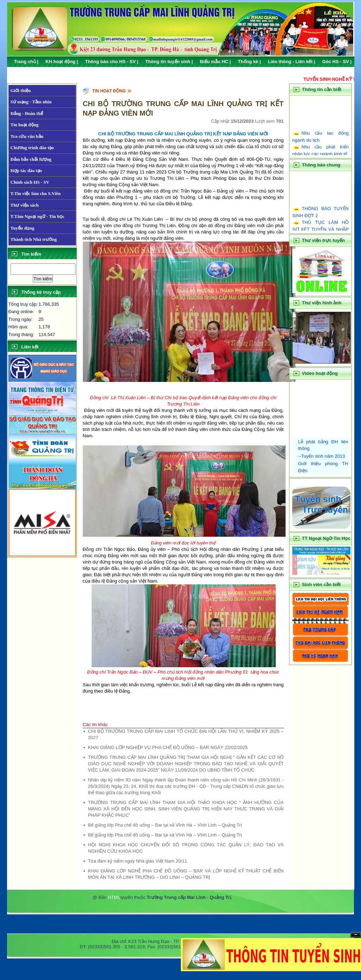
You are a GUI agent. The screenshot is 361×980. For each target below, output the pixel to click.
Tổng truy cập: (23, 304)
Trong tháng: (21, 334)
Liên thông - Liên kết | (292, 62)
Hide (356, 935)
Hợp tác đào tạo (26, 171)
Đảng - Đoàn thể (27, 113)
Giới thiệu (21, 90)
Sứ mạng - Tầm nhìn (31, 102)
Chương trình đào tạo (32, 148)
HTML (114, 897)
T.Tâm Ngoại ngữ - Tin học (38, 216)
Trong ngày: (21, 319)
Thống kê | (249, 62)
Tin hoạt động (25, 125)
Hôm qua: (18, 327)
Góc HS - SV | (337, 62)
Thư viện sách (25, 205)
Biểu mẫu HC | (215, 62)
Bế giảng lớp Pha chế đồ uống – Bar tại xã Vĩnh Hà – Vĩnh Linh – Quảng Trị (165, 825)
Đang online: (21, 312)
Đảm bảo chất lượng (31, 159)
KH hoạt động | (62, 62)
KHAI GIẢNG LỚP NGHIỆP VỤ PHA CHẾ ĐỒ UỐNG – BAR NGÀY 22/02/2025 (168, 747)
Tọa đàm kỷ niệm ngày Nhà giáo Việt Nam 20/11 (138, 861)
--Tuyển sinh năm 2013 (322, 456)
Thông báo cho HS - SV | (112, 62)
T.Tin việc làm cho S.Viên (36, 193)
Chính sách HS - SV (30, 182)
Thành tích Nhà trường (34, 239)
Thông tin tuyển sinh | (169, 62)
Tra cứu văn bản (27, 136)
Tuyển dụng (23, 228)
